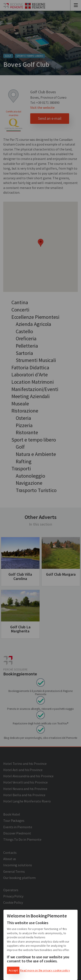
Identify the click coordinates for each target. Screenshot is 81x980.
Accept (13, 970)
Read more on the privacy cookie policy (45, 970)
